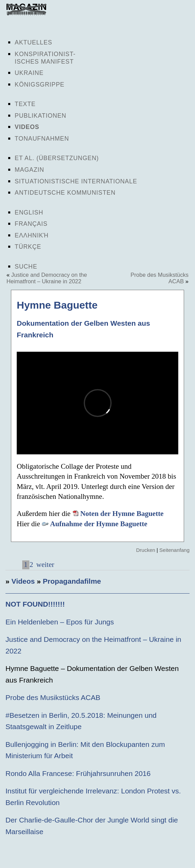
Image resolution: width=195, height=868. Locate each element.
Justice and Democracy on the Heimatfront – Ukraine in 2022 (47, 278)
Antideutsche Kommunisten (65, 193)
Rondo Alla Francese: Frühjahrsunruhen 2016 (78, 773)
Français (31, 224)
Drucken (145, 550)
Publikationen (40, 116)
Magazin (29, 170)
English (29, 212)
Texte (25, 104)
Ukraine (29, 73)
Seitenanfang (175, 550)
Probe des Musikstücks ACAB (53, 697)
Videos (27, 127)
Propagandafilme (72, 581)
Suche (26, 267)
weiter (44, 565)
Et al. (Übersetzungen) (57, 158)
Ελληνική (32, 235)
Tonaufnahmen (42, 139)
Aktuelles (33, 42)
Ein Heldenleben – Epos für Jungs (60, 622)
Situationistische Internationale (76, 181)
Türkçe (28, 247)
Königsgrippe (40, 85)
